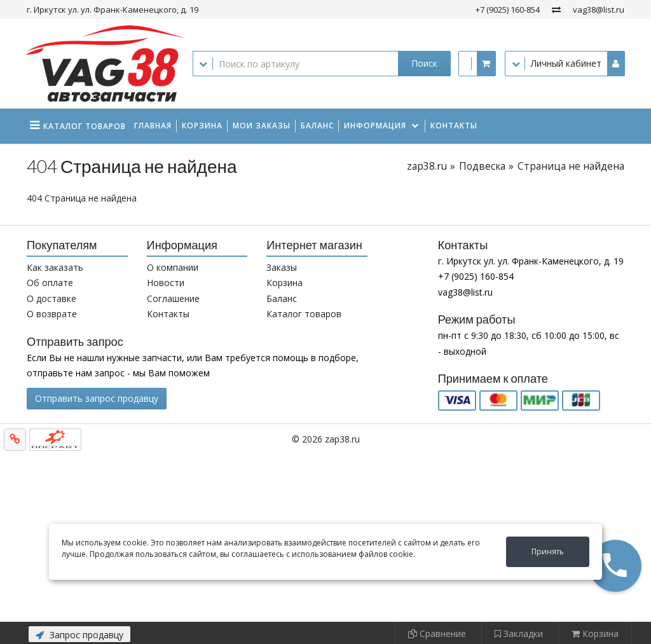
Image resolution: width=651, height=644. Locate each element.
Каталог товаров (304, 314)
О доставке (51, 298)
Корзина (202, 126)
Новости (166, 283)
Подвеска (482, 166)
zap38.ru (427, 166)
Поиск (424, 63)
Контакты (454, 126)
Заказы (282, 267)
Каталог (85, 126)
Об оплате (50, 283)
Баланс (317, 126)
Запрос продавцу (79, 635)
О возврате (52, 314)
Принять (548, 552)
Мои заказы (262, 126)
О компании (173, 267)
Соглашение (173, 298)
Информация (375, 126)
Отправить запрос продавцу (97, 398)
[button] (615, 566)
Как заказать (55, 267)
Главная (153, 126)
